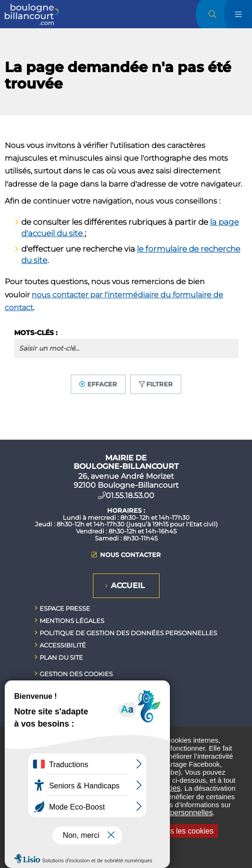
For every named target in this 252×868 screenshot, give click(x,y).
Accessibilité (63, 645)
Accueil (128, 585)
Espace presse (65, 608)
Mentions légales (72, 621)
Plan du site (61, 657)
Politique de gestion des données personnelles (128, 633)
